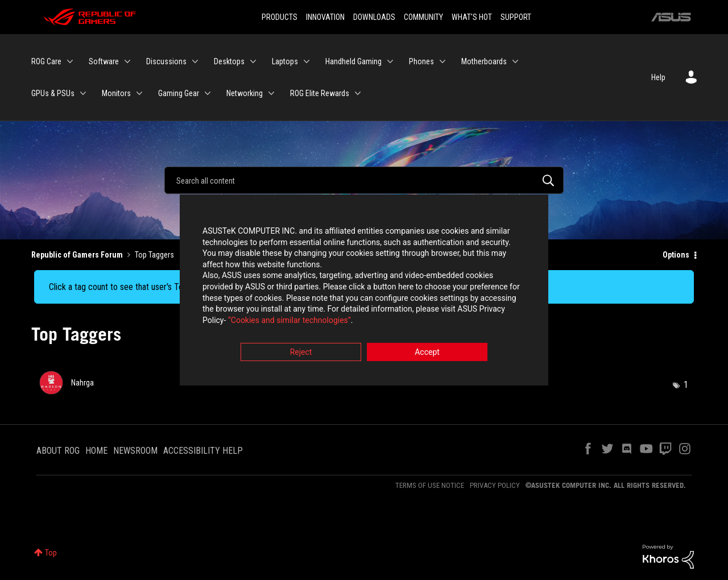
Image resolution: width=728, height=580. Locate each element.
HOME (96, 451)
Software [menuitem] (104, 61)
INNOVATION (325, 17)
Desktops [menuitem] (229, 61)
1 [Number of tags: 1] (686, 385)
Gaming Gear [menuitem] (179, 93)
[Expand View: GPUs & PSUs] (83, 93)
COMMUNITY (423, 17)
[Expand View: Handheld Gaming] (390, 61)
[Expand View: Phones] (442, 61)
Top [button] (51, 553)
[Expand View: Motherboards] (515, 61)
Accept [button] (427, 353)
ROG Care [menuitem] (46, 61)
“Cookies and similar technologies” (289, 321)
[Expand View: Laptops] (307, 61)
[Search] (364, 180)
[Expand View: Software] (127, 61)
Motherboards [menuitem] (484, 61)
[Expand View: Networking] (271, 93)
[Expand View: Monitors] (139, 93)
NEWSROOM (135, 451)
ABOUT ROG (58, 451)
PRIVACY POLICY (495, 485)
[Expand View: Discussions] (195, 61)
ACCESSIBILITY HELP (203, 451)
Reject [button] (301, 353)
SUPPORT (516, 17)
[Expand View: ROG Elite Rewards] (358, 93)
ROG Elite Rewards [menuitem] (320, 93)
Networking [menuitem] (245, 93)
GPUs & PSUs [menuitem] (53, 93)
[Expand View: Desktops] (253, 61)
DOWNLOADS (374, 17)
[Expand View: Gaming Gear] (208, 93)
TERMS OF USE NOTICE (430, 485)
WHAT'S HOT (472, 17)
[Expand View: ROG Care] (70, 61)
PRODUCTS (280, 17)
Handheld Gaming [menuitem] (353, 61)
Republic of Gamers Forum (77, 255)
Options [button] (676, 255)
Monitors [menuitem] (116, 93)
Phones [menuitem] (421, 61)
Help (658, 77)
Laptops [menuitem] (285, 61)
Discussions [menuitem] (166, 61)
